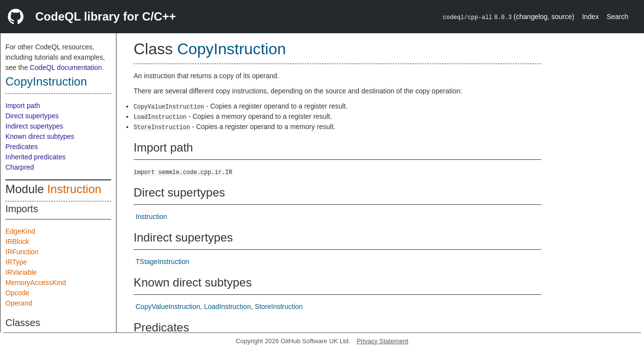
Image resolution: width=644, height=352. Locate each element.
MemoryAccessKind (36, 283)
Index (590, 17)
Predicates (22, 147)
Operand (19, 303)
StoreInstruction (279, 307)
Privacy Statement (383, 341)
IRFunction (22, 252)
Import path (23, 106)
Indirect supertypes (34, 126)
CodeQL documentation (66, 67)
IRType (16, 262)
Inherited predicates (35, 157)
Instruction (74, 189)
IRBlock (17, 242)
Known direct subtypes (40, 136)
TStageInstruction (162, 262)
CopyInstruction (46, 81)
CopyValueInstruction (168, 307)
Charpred (20, 167)
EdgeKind (20, 231)
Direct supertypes (32, 116)
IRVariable (21, 272)
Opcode (17, 293)
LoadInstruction (228, 307)
